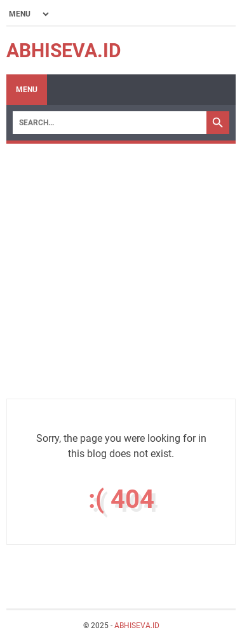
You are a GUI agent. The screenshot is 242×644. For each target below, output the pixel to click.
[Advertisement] (121, 277)
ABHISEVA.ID (64, 51)
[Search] (110, 123)
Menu (27, 90)
